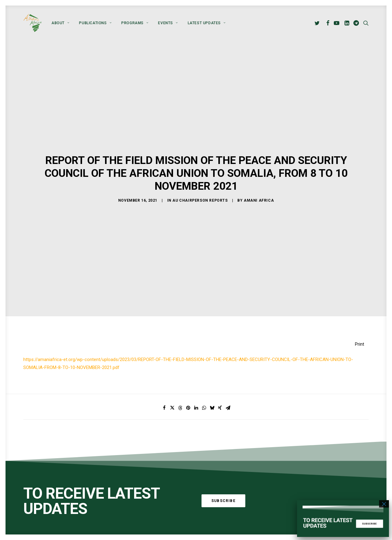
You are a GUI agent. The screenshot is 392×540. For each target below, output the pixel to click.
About (60, 23)
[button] (318, 23)
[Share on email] (228, 397)
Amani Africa (259, 195)
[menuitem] (60, 23)
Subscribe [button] (223, 490)
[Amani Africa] (32, 23)
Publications (95, 23)
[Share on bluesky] (212, 397)
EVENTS (168, 23)
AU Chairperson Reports (200, 195)
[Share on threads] (180, 397)
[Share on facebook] (164, 397)
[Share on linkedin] (196, 397)
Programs (135, 23)
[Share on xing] (220, 397)
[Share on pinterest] (188, 397)
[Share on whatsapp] (204, 397)
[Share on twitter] (172, 397)
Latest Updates (207, 23)
